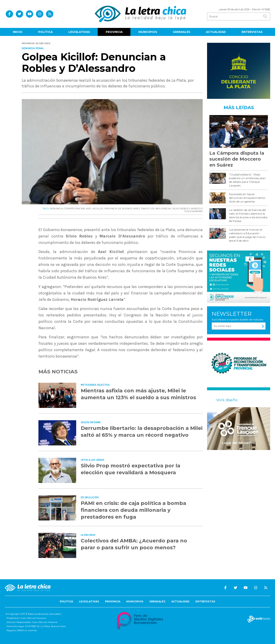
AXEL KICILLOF (94, 209)
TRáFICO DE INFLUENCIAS (156, 209)
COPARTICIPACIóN (74, 209)
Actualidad (216, 32)
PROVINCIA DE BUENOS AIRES (122, 209)
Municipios (148, 32)
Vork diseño (227, 400)
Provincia (114, 32)
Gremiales (181, 32)
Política (45, 32)
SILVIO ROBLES (181, 209)
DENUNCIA (56, 209)
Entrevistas (252, 32)
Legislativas (79, 32)
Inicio (18, 32)
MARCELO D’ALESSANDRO (194, 210)
